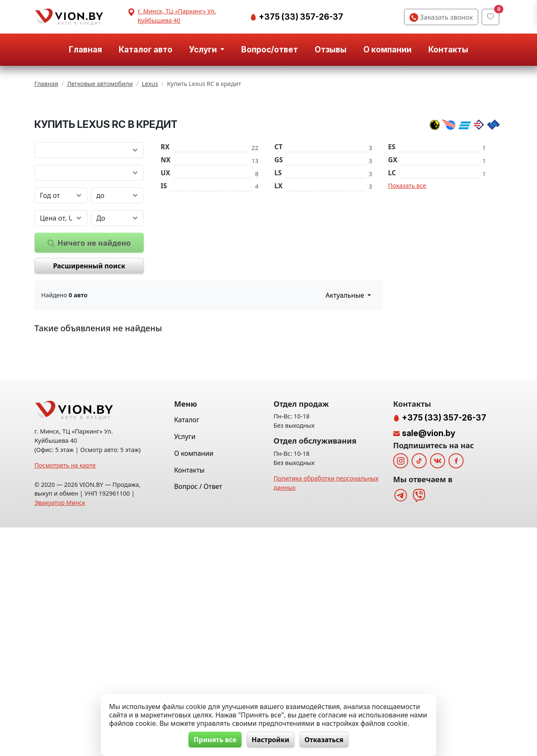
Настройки (271, 740)
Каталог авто (146, 49)
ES (392, 235)
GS (279, 248)
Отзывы (331, 49)
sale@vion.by (429, 662)
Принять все (214, 740)
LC (392, 261)
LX (278, 274)
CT (278, 235)
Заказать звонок (441, 17)
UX (166, 261)
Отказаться (325, 740)
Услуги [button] (204, 49)
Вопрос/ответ (270, 49)
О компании (387, 49)
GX (393, 248)
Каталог (187, 649)
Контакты (448, 49)
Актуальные (346, 384)
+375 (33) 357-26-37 (300, 17)
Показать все (407, 274)
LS (278, 261)
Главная (85, 49)
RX (165, 235)
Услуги (185, 665)
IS (164, 274)
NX (166, 248)
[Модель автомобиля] (89, 261)
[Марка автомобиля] (89, 239)
